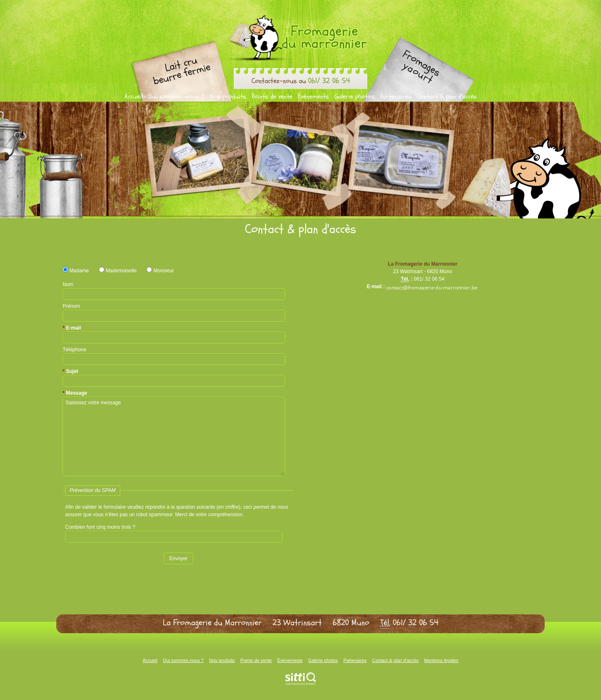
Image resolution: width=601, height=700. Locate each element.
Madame (76, 271)
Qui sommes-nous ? (176, 96)
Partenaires (396, 96)
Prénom (71, 306)
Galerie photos (355, 96)
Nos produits (228, 96)
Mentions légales (441, 660)
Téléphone (74, 350)
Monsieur (160, 271)
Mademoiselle (118, 271)
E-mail (73, 328)
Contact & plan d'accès (447, 96)
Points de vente (272, 96)
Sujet (72, 371)
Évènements (313, 96)
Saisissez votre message (174, 436)
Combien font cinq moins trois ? (100, 527)
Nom (68, 284)
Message (77, 393)
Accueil (134, 96)
